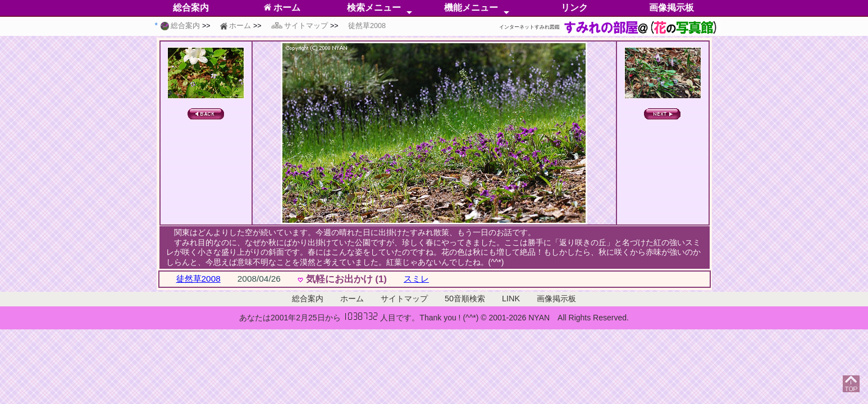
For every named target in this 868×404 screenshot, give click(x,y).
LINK (511, 299)
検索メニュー (374, 8)
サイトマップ (404, 299)
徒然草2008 (198, 279)
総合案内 (191, 8)
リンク (574, 8)
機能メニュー (471, 8)
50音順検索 (465, 299)
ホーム (282, 8)
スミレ (416, 279)
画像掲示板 (671, 8)
